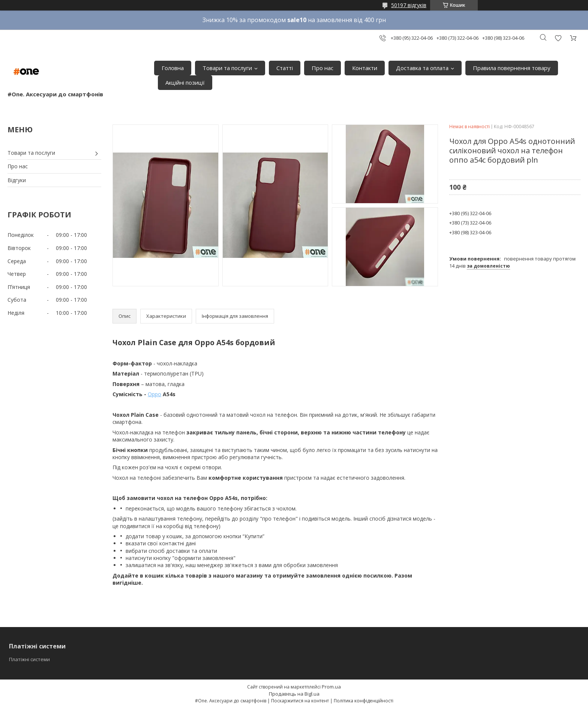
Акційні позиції (185, 82)
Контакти (365, 68)
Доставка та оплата (422, 68)
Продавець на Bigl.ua (294, 694)
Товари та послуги (227, 68)
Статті (285, 68)
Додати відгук (558, 38)
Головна (173, 68)
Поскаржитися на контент (300, 701)
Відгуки (17, 180)
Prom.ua (331, 687)
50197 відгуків (409, 5)
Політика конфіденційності (364, 701)
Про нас (322, 68)
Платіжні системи (29, 659)
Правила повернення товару (512, 68)
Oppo (154, 394)
